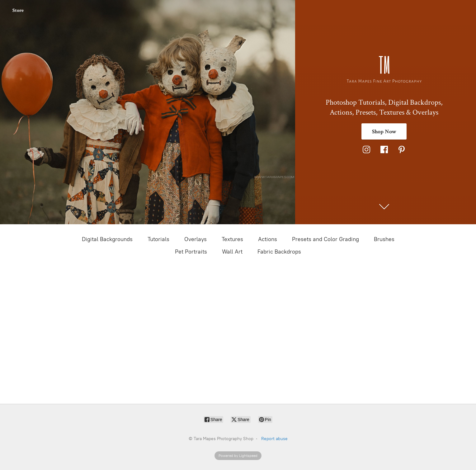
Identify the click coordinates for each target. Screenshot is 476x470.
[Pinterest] (402, 150)
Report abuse (274, 439)
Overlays (196, 239)
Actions (268, 239)
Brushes (384, 239)
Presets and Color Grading (325, 239)
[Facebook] (384, 150)
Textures (232, 239)
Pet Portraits (191, 252)
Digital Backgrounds (107, 239)
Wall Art (232, 252)
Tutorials (158, 239)
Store (18, 10)
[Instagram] (366, 150)
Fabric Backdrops (279, 252)
